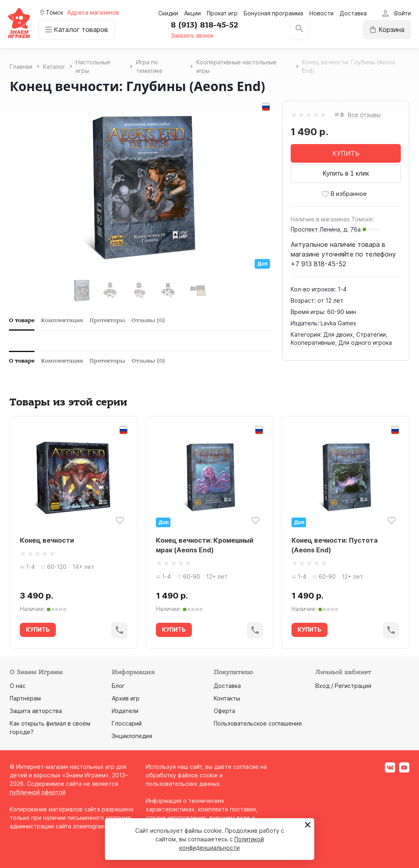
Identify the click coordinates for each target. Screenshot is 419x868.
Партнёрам (25, 698)
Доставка (353, 13)
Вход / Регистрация (343, 686)
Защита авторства (36, 711)
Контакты (227, 698)
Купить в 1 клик (346, 173)
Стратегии (371, 334)
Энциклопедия (132, 736)
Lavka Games (338, 323)
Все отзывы (364, 115)
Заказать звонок (192, 36)
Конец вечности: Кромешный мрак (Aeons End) (205, 545)
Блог (118, 686)
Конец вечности (47, 540)
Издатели (125, 711)
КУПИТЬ (346, 153)
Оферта (224, 711)
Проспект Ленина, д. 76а (326, 229)
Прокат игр (222, 13)
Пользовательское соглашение (258, 723)
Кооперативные (313, 343)
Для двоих (338, 334)
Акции (192, 13)
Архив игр (126, 698)
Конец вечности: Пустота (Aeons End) (335, 545)
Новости (321, 13)
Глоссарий (127, 723)
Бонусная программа (273, 13)
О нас (18, 686)
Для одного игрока (365, 343)
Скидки (168, 13)
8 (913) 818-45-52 (204, 25)
